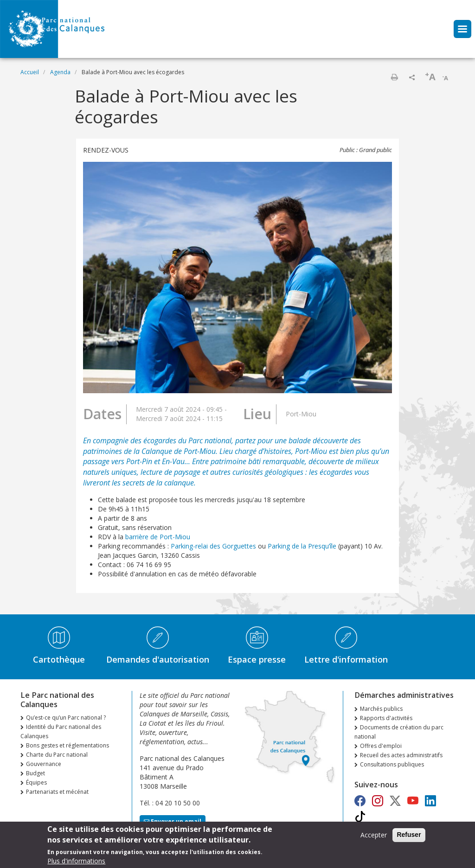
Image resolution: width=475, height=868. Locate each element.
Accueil (30, 72)
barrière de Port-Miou (158, 537)
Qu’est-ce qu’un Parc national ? (66, 718)
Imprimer (394, 77)
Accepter (374, 838)
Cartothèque (59, 659)
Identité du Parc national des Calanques (61, 731)
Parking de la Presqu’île (302, 546)
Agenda (60, 72)
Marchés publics (381, 709)
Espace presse (257, 659)
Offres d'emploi (381, 746)
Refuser (409, 837)
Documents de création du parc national (399, 732)
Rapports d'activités (386, 718)
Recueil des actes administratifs (401, 755)
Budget (35, 773)
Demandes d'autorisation (158, 659)
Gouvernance (44, 764)
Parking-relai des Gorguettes (213, 546)
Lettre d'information (346, 659)
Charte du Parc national (57, 755)
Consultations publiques (392, 764)
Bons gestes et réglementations (67, 745)
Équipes (36, 782)
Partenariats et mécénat (57, 792)
